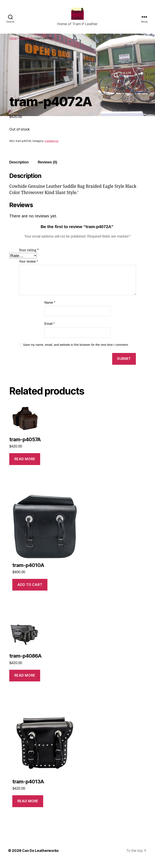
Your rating (29, 256)
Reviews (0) (47, 168)
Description (19, 168)
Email (50, 330)
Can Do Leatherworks (41, 857)
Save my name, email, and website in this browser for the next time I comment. (76, 351)
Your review (28, 267)
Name (50, 309)
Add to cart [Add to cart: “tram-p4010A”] (30, 591)
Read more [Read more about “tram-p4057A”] (25, 465)
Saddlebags (27, 44)
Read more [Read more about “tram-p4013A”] (28, 807)
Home (13, 44)
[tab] (19, 168)
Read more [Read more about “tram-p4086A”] (25, 681)
